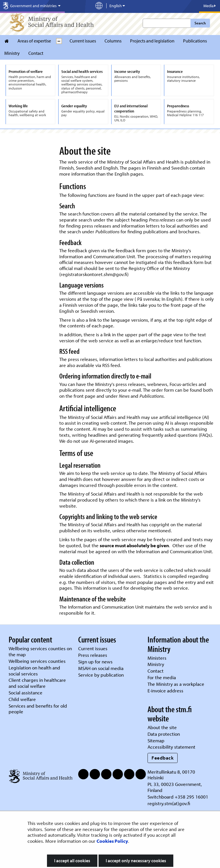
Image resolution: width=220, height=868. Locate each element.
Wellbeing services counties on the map (40, 651)
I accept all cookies (72, 861)
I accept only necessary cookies (136, 861)
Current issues (83, 41)
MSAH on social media (101, 668)
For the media (162, 677)
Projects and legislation (152, 41)
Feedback (163, 758)
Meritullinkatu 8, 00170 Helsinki (171, 775)
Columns (113, 41)
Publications (195, 41)
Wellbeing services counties (37, 661)
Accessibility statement (171, 747)
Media (210, 6)
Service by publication (101, 675)
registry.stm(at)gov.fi (169, 803)
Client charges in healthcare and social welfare (37, 683)
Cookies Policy (112, 841)
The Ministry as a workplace (176, 684)
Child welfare (22, 699)
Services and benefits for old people (38, 709)
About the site (162, 727)
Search (200, 23)
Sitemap (156, 740)
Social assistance (25, 693)
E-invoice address (165, 691)
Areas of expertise (34, 41)
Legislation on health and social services (34, 671)
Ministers (157, 658)
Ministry (12, 53)
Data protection (164, 734)
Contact (36, 53)
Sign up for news (95, 662)
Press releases (93, 655)
